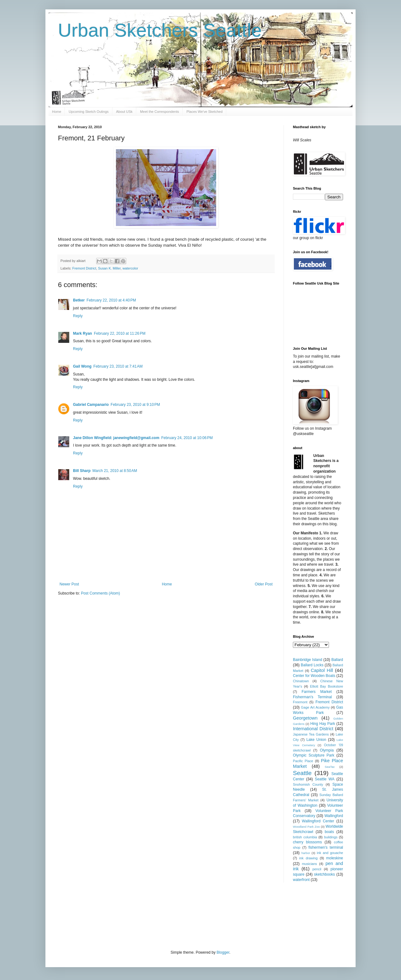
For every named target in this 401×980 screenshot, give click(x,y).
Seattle (302, 773)
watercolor (130, 268)
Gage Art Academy (315, 707)
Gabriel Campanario (91, 405)
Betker (79, 300)
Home (57, 112)
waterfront (301, 880)
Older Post (264, 584)
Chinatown (301, 681)
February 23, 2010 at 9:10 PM (135, 405)
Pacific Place (303, 761)
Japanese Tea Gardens (311, 734)
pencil (317, 869)
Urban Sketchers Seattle (160, 30)
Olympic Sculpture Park (314, 755)
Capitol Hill (322, 670)
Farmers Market (317, 692)
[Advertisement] (172, 915)
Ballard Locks (312, 665)
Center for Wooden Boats (314, 676)
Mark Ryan (83, 333)
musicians (310, 864)
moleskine (335, 858)
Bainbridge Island (307, 660)
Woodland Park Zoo (306, 827)
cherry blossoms (307, 842)
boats (329, 832)
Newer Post (69, 584)
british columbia (305, 837)
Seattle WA (325, 779)
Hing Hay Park (323, 724)
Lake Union (316, 740)
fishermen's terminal (326, 847)
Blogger (223, 952)
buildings (331, 837)
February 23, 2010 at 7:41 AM (118, 366)
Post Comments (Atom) (100, 593)
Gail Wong (82, 366)
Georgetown (305, 718)
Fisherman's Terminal (312, 697)
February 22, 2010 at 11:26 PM (120, 333)
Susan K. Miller (109, 268)
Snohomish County (308, 784)
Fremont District (84, 268)
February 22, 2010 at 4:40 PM (111, 300)
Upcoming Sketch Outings (89, 112)
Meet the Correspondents (159, 112)
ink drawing (308, 858)
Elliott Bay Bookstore (326, 686)
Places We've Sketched (204, 112)
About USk (125, 112)
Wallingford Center (318, 821)
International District (313, 729)
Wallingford (334, 816)
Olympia (327, 750)
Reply (78, 316)
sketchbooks (324, 874)
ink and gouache (330, 853)
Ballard (337, 660)
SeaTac (330, 767)
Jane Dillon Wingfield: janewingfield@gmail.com (116, 438)
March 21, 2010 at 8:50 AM (115, 471)
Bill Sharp (82, 471)
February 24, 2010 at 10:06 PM (187, 438)
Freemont (300, 702)
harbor (306, 853)
